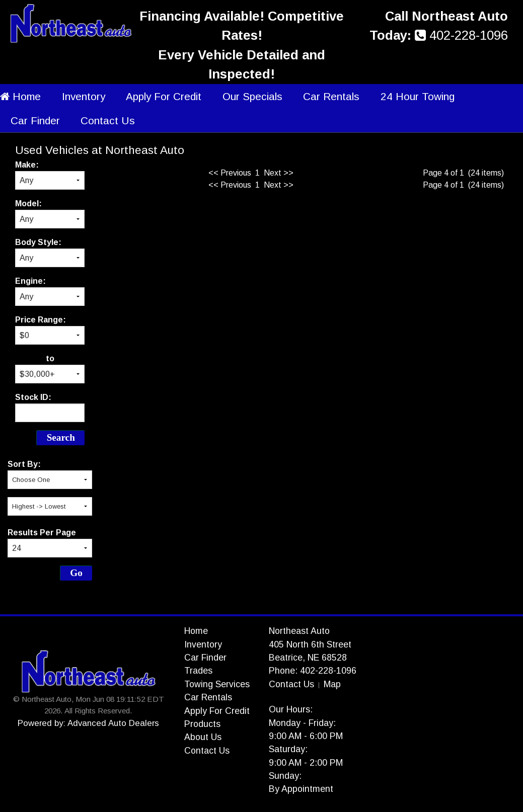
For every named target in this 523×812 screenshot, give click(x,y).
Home (20, 96)
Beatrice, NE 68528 (308, 658)
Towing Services (217, 684)
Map (332, 684)
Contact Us (108, 120)
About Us (203, 737)
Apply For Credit (164, 96)
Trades (198, 671)
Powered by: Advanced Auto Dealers (88, 723)
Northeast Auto (299, 631)
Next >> (279, 173)
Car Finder (35, 120)
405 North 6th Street (310, 644)
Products (202, 724)
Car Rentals (331, 96)
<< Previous (230, 173)
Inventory (84, 96)
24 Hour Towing (418, 96)
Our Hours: (291, 709)
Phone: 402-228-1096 (313, 671)
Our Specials (252, 96)
